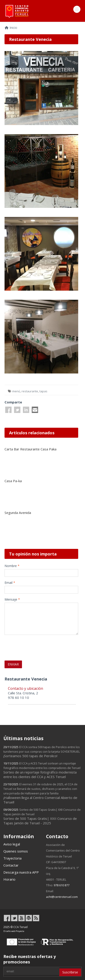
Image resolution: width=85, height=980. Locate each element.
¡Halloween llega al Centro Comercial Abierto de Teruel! (40, 793)
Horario (9, 879)
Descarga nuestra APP (21, 872)
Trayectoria (12, 858)
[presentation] (31, 645)
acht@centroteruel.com (62, 897)
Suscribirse (70, 972)
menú (16, 391)
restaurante (30, 391)
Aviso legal (12, 844)
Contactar (11, 865)
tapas (43, 391)
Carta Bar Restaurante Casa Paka (30, 449)
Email (10, 583)
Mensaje (12, 599)
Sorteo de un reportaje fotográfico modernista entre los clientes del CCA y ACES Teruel (42, 770)
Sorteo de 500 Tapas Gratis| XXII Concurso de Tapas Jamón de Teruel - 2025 (42, 816)
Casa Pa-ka (13, 481)
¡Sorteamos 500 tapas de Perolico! (42, 752)
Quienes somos (16, 851)
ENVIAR (13, 664)
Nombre (12, 566)
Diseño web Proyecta (14, 931)
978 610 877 (62, 885)
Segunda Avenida (18, 513)
